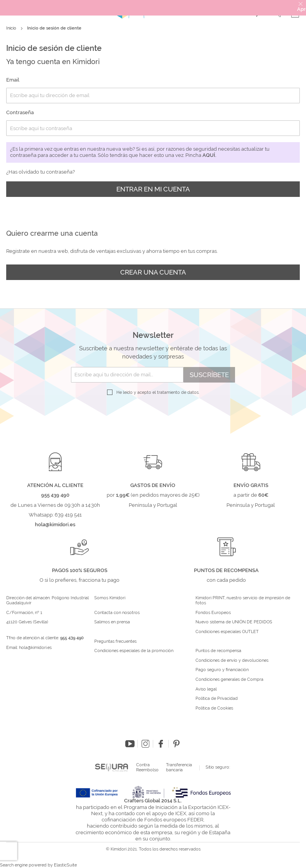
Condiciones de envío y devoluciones (232, 661)
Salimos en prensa (112, 622)
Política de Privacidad (217, 699)
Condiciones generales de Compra (229, 680)
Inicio (12, 28)
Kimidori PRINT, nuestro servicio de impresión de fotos (243, 601)
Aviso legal (206, 689)
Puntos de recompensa (218, 651)
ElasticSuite (65, 865)
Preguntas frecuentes (115, 642)
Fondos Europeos (213, 613)
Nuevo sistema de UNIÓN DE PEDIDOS (234, 622)
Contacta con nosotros (117, 613)
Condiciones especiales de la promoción (134, 651)
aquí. (209, 155)
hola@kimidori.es (35, 648)
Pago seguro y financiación (222, 670)
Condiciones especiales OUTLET (227, 632)
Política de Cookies (214, 708)
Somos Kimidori (110, 598)
